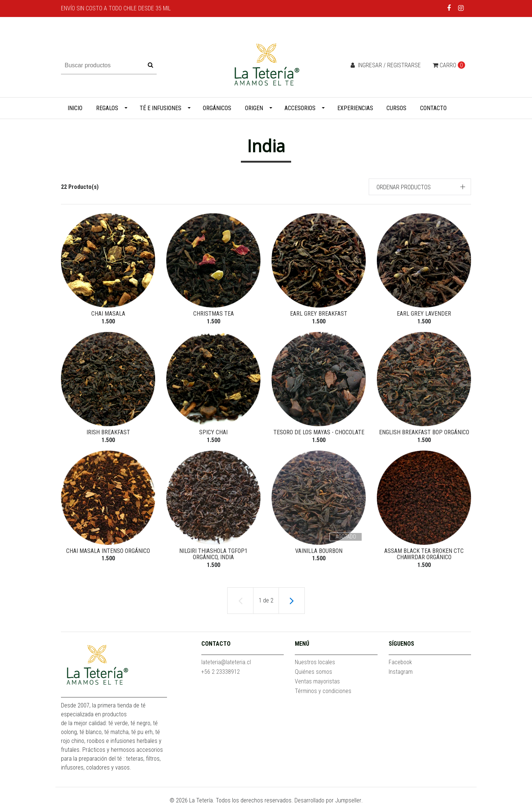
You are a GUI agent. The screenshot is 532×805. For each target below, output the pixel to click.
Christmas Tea (214, 314)
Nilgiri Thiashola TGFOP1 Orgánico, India (213, 554)
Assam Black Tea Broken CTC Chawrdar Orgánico (424, 554)
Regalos (107, 108)
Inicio (75, 108)
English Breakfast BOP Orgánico (424, 432)
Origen (254, 108)
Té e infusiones (161, 108)
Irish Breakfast (108, 432)
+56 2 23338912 (221, 672)
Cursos (396, 108)
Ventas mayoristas (317, 681)
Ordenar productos (404, 187)
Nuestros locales (315, 662)
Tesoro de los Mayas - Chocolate (319, 432)
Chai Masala (108, 314)
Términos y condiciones (323, 691)
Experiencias (355, 108)
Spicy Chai (213, 432)
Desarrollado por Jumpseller (328, 800)
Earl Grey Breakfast (319, 314)
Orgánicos (217, 108)
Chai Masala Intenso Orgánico (108, 551)
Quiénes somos (313, 672)
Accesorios (300, 108)
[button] (420, 187)
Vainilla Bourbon (319, 551)
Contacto (433, 108)
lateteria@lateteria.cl (226, 662)
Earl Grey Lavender (424, 314)
